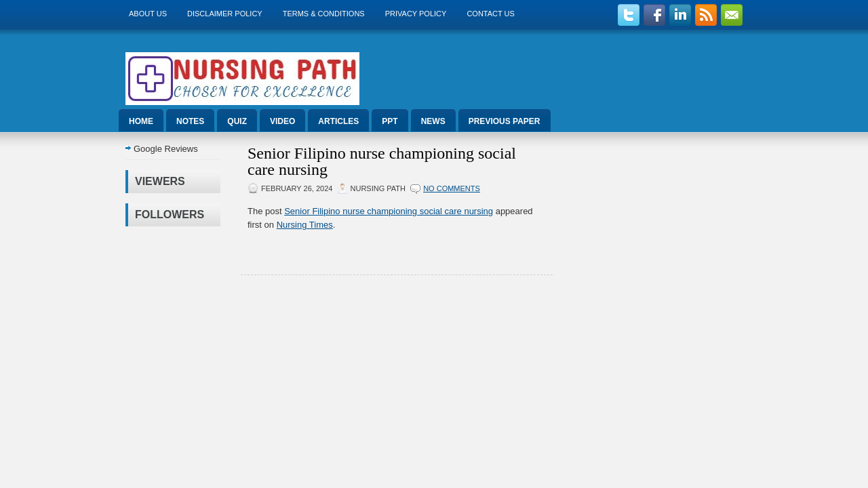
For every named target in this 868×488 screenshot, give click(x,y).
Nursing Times (305, 225)
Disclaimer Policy (225, 14)
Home (141, 121)
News (433, 121)
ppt (390, 121)
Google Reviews (166, 149)
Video (282, 121)
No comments (452, 188)
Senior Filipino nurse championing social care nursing (382, 161)
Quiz (237, 121)
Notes (190, 121)
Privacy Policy (416, 14)
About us (148, 14)
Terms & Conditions (324, 14)
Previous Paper (505, 121)
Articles (338, 121)
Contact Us (491, 14)
